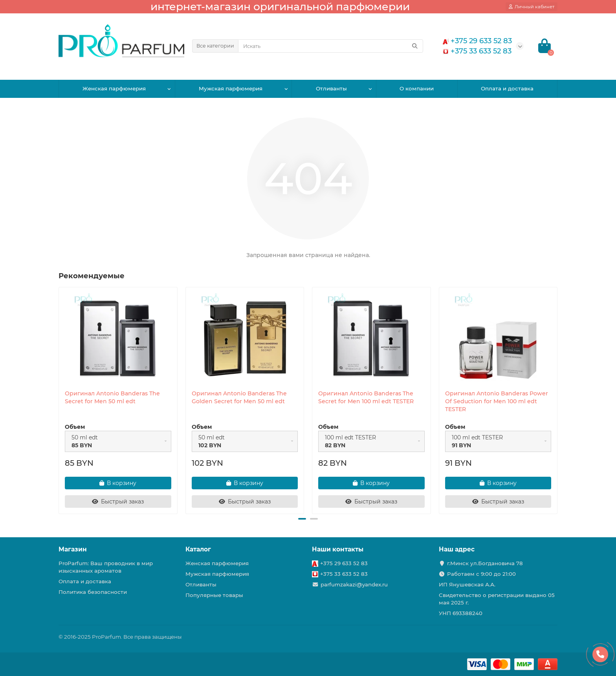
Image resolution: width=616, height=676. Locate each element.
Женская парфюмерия (114, 88)
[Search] (331, 46)
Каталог (198, 549)
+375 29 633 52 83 (344, 563)
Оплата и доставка (507, 88)
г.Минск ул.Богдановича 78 (485, 563)
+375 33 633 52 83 (344, 574)
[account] (532, 7)
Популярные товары (214, 595)
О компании (417, 88)
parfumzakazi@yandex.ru (354, 584)
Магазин (73, 549)
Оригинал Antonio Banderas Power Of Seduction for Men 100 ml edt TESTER (497, 401)
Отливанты (331, 88)
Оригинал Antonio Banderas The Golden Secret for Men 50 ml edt (239, 397)
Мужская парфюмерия (231, 88)
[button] (302, 519)
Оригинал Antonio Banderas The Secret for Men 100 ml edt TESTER (366, 397)
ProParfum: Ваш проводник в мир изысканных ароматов (106, 567)
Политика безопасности (93, 592)
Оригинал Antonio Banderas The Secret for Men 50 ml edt (112, 397)
